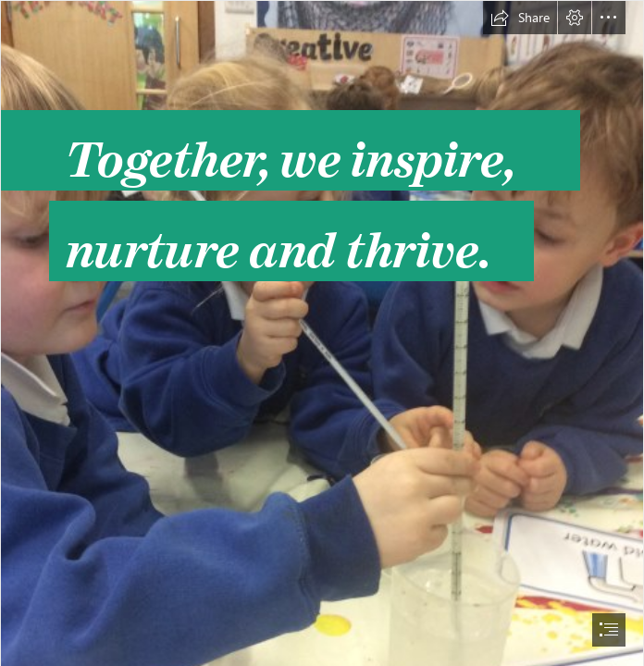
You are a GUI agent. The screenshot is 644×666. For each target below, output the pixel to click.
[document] (322, 333)
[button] (520, 18)
